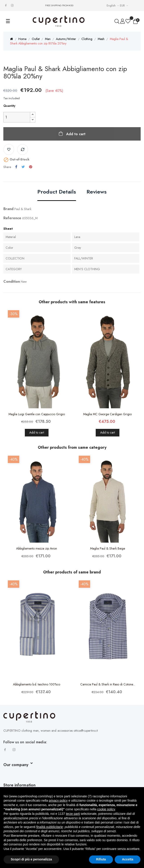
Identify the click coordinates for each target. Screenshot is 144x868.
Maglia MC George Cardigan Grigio (107, 414)
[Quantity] (17, 117)
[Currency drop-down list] (124, 5)
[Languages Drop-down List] (113, 5)
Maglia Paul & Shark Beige (108, 548)
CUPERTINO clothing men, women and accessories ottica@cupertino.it (51, 731)
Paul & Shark (23, 209)
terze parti (73, 814)
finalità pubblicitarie (50, 827)
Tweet (23, 167)
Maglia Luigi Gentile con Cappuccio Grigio (37, 414)
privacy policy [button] (58, 801)
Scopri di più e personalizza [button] (31, 859)
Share (16, 167)
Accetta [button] (128, 859)
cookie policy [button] (106, 809)
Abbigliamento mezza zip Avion (37, 548)
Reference (12, 218)
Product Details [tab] (57, 192)
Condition (12, 281)
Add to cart (75, 134)
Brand (8, 209)
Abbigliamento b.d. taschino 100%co (37, 684)
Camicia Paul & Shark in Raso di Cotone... (108, 684)
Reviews (97, 192)
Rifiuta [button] (101, 859)
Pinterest (31, 167)
